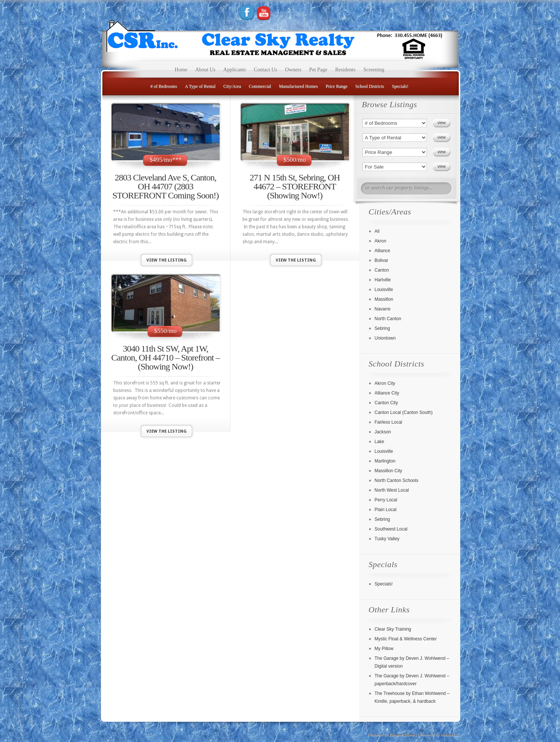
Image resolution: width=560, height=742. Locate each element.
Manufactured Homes (298, 86)
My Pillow (384, 649)
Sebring (382, 328)
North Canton (388, 319)
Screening (374, 70)
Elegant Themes (403, 735)
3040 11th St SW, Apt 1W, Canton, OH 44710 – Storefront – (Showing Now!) (165, 358)
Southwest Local (391, 529)
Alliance (383, 251)
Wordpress (449, 735)
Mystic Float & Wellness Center (406, 639)
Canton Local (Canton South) (404, 412)
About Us (205, 70)
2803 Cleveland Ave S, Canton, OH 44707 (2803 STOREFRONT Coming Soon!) (166, 186)
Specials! (400, 86)
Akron (380, 241)
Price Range (337, 86)
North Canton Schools (397, 480)
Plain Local (386, 510)
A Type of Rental (200, 86)
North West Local (392, 490)
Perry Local (386, 500)
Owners (293, 70)
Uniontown (385, 338)
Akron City (385, 383)
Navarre (383, 309)
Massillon (384, 299)
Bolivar (382, 260)
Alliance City (387, 393)
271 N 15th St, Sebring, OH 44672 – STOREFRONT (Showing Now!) (295, 186)
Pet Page (318, 70)
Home (181, 70)
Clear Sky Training (393, 629)
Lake (380, 442)
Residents (345, 70)
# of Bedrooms (164, 86)
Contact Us (265, 70)
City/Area (232, 86)
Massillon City (389, 471)
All (377, 231)
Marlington (385, 461)
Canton (382, 270)
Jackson (383, 432)
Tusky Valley (387, 539)
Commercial (260, 86)
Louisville (384, 290)
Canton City (386, 403)
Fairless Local (389, 422)
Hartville (383, 280)
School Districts (370, 86)
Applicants (235, 70)
